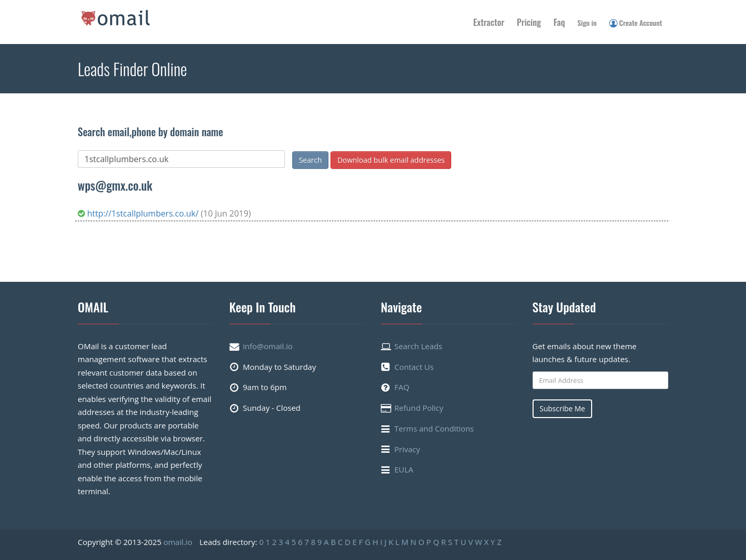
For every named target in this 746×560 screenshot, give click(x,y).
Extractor (489, 22)
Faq (559, 22)
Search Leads (418, 346)
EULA (404, 469)
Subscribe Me (563, 408)
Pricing (529, 22)
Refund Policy (419, 408)
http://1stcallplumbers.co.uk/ (139, 213)
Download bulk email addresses (391, 160)
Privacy (407, 449)
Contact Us (414, 367)
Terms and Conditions (434, 428)
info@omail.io (268, 346)
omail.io (178, 542)
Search (310, 160)
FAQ (402, 387)
